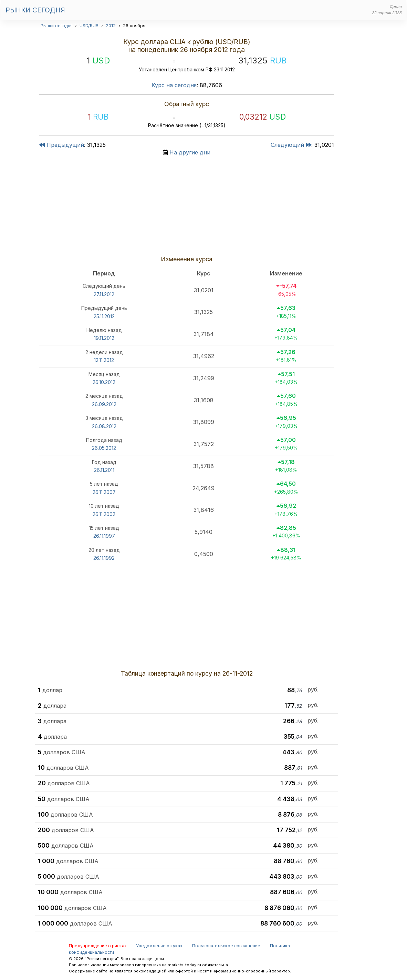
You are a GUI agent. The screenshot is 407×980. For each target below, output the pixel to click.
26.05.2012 (104, 448)
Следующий (291, 145)
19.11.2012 (104, 338)
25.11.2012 (104, 316)
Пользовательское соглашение (226, 946)
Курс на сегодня (174, 85)
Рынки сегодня (35, 10)
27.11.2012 (104, 294)
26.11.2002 (104, 514)
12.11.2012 (104, 360)
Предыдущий (62, 145)
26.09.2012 (104, 404)
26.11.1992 (104, 558)
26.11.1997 (104, 536)
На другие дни (190, 152)
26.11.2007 (104, 492)
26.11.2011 (104, 470)
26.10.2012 (104, 382)
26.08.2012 (104, 426)
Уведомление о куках (159, 946)
